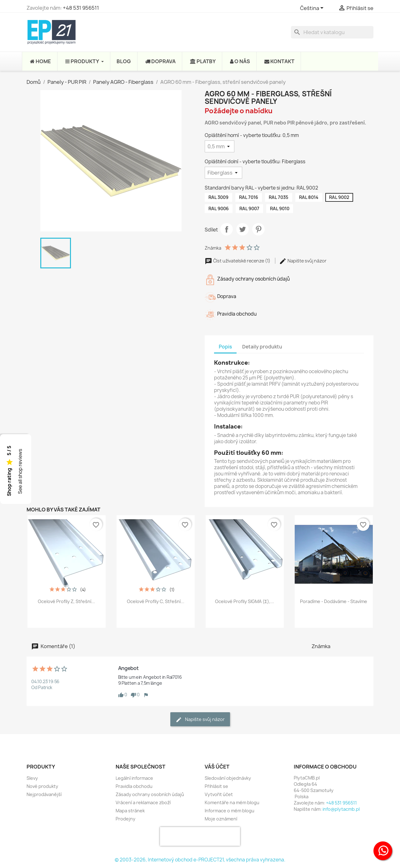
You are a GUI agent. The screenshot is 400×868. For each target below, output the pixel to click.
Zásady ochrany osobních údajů (150, 794)
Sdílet (227, 229)
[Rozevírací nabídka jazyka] (313, 8)
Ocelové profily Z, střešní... (66, 601)
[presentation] (200, 836)
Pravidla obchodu (134, 786)
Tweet (242, 229)
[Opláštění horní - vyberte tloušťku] (220, 146)
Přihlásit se (216, 786)
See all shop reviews (20, 471)
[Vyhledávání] (332, 32)
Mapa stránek (130, 811)
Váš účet (217, 767)
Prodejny (125, 819)
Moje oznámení (221, 819)
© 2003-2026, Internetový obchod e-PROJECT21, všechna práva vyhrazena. (200, 860)
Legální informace (134, 778)
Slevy (32, 778)
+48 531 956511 (81, 8)
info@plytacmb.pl (341, 809)
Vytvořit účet (219, 794)
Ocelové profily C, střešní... (156, 601)
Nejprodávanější (44, 794)
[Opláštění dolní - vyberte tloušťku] (223, 173)
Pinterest (258, 229)
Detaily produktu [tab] (262, 347)
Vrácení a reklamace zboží (143, 802)
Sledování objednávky (228, 778)
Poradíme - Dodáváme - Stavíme (334, 601)
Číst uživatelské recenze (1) (238, 261)
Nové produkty (42, 786)
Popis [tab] (225, 347)
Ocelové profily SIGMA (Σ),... (245, 601)
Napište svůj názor (303, 261)
